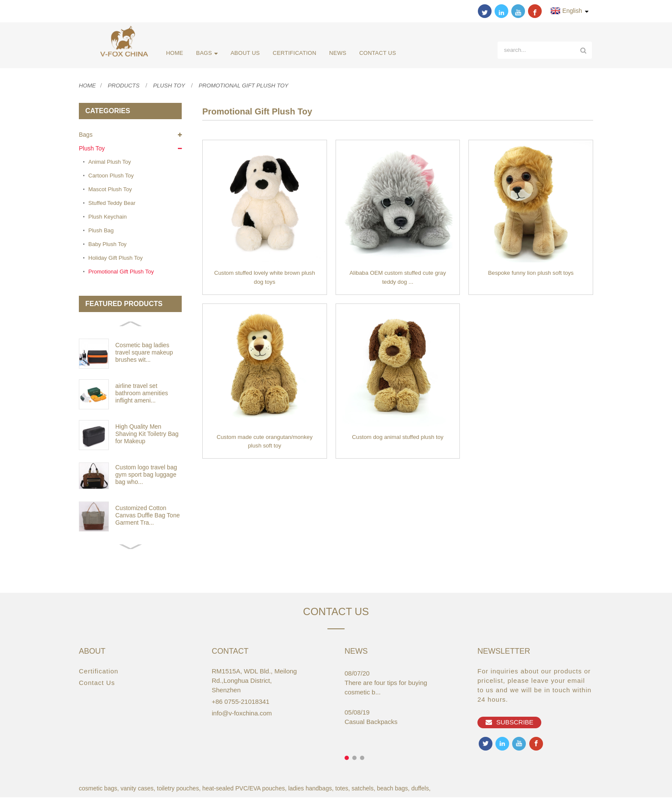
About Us (244, 53)
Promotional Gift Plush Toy (251, 87)
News (336, 53)
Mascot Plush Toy (110, 191)
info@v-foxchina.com (242, 715)
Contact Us (376, 53)
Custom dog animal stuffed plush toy (398, 440)
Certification (293, 53)
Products (126, 87)
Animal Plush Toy (109, 163)
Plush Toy (173, 87)
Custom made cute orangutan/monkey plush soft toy (265, 445)
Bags (206, 54)
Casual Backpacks (371, 723)
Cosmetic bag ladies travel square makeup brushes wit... (144, 354)
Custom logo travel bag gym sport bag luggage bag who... (146, 476)
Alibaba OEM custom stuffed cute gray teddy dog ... (398, 280)
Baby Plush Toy (107, 245)
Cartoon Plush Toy (111, 177)
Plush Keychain (108, 218)
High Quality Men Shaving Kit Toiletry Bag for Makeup (147, 435)
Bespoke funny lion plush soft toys (531, 275)
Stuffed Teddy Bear (112, 204)
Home (174, 53)
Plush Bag (101, 232)
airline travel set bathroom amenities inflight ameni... (142, 394)
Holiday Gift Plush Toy (115, 259)
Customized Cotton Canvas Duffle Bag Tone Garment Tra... (147, 517)
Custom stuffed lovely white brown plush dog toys (264, 280)
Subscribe (515, 725)
